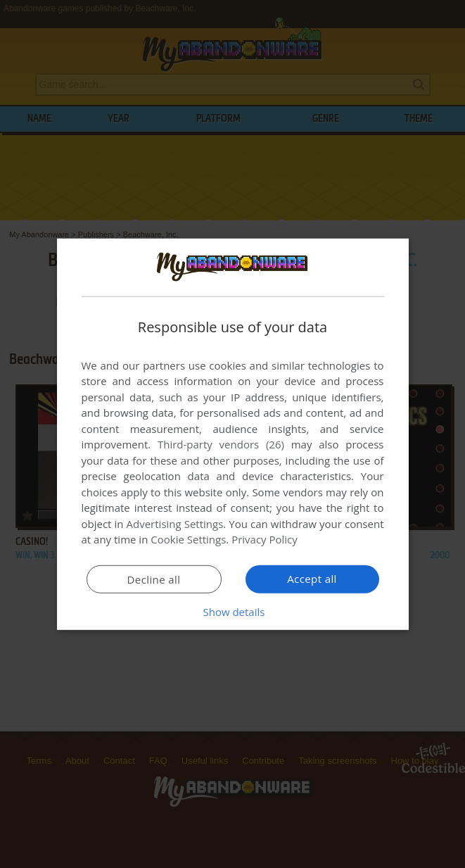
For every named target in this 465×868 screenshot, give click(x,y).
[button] (233, 612)
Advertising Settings (175, 524)
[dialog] (233, 434)
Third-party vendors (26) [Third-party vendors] (221, 444)
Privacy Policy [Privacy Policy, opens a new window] (265, 539)
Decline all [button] (154, 579)
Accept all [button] (312, 579)
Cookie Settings (188, 539)
